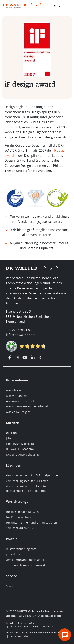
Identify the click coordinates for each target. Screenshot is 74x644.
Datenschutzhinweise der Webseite (42, 632)
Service (11, 586)
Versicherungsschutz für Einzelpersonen (33, 475)
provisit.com (14, 554)
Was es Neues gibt (18, 412)
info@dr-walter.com (21, 335)
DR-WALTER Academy (20, 449)
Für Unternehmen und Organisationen (31, 522)
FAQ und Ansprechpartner (23, 454)
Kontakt (10, 623)
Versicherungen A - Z (20, 528)
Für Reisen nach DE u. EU (23, 512)
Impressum (12, 632)
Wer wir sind (14, 390)
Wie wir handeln (17, 396)
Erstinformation (27, 623)
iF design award (30, 84)
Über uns (12, 433)
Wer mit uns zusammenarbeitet (27, 406)
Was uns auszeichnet (20, 401)
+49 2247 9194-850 (20, 330)
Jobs (9, 438)
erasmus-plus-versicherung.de (26, 565)
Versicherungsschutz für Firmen (27, 481)
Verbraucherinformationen (25, 627)
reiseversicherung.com (21, 549)
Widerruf (48, 627)
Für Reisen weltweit (19, 517)
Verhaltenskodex (19, 636)
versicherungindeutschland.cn (26, 560)
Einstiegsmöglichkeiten (21, 444)
